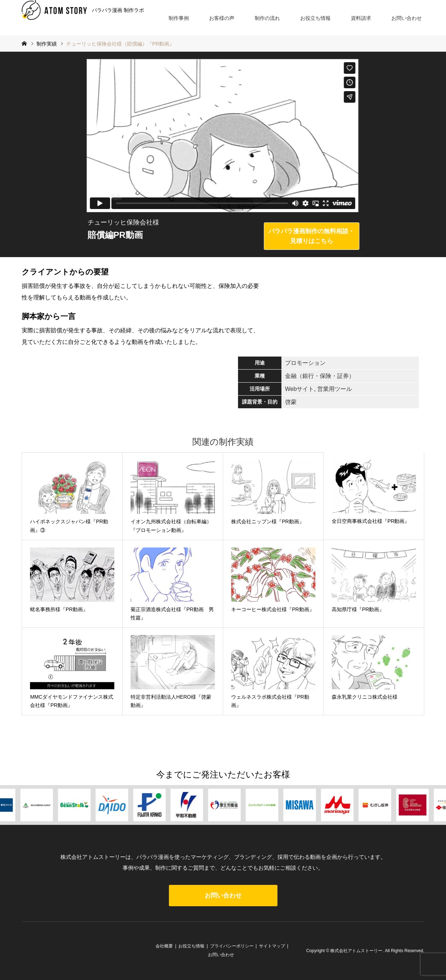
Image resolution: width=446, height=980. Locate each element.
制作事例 (179, 18)
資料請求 (361, 18)
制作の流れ (267, 18)
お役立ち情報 (315, 18)
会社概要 (164, 946)
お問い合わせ (407, 18)
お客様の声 (222, 18)
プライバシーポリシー (232, 946)
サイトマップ (272, 946)
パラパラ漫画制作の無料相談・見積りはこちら (311, 236)
